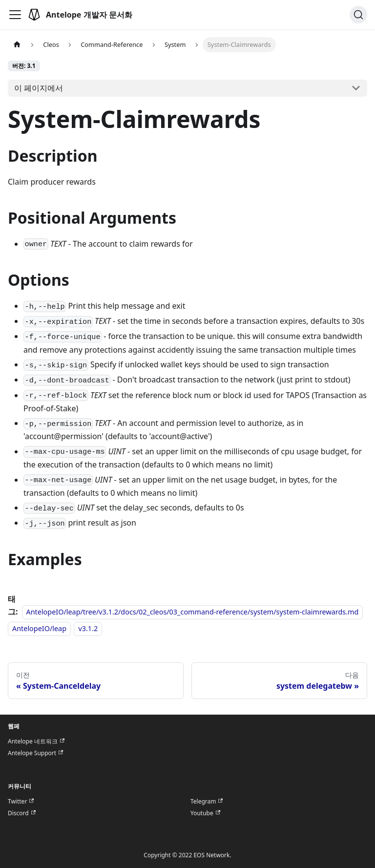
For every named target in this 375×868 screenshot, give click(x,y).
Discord (22, 813)
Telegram (207, 802)
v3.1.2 (88, 628)
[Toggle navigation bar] (15, 15)
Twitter (21, 802)
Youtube (205, 813)
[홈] (17, 45)
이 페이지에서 (39, 88)
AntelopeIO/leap (39, 628)
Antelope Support (35, 753)
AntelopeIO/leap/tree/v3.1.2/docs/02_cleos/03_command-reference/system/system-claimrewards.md (193, 612)
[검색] (358, 15)
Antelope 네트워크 (36, 741)
